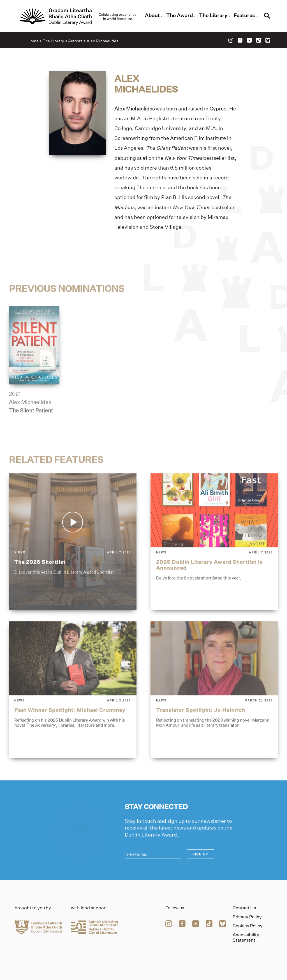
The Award (180, 15)
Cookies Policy (248, 926)
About (152, 15)
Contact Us (244, 908)
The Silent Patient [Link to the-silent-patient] (31, 431)
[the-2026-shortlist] (73, 562)
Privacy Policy (247, 917)
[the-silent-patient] (34, 366)
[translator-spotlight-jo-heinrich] (214, 710)
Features (244, 15)
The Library (213, 15)
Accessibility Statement (246, 937)
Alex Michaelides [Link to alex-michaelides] (30, 423)
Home (33, 41)
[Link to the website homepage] (78, 17)
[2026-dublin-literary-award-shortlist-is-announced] (214, 562)
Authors (75, 41)
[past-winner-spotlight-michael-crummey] (73, 710)
